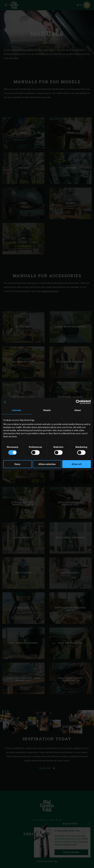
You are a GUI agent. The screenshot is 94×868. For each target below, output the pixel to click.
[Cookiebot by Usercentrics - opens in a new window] (78, 402)
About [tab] (78, 410)
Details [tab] (47, 410)
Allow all (77, 464)
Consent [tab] (16, 410)
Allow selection (47, 464)
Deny (17, 464)
